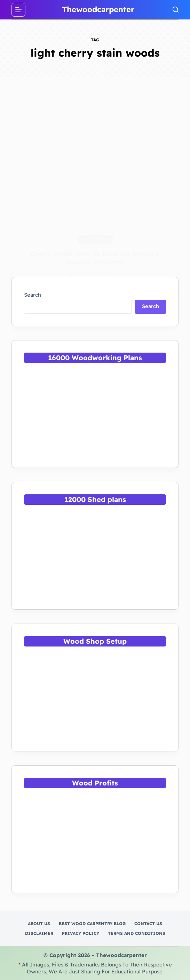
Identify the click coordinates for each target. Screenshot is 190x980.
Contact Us (148, 924)
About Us (39, 924)
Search (33, 295)
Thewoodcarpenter (98, 9)
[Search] (176, 10)
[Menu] (18, 10)
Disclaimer (39, 933)
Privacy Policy (81, 933)
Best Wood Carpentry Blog (92, 924)
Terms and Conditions (137, 933)
